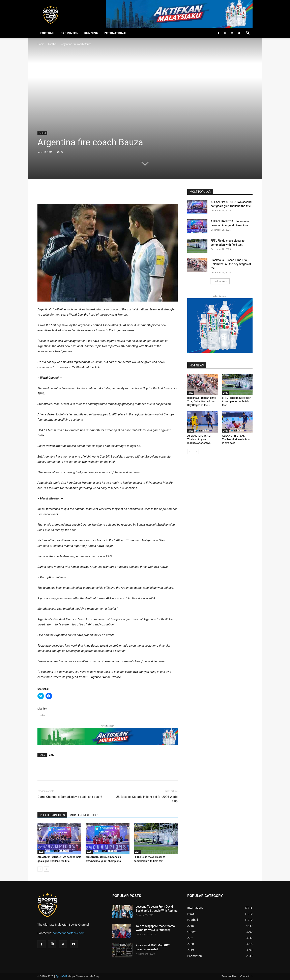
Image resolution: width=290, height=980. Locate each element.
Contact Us (246, 976)
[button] (248, 33)
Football (53, 44)
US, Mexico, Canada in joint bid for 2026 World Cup (147, 799)
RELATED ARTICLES (52, 815)
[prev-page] (40, 869)
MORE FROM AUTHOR (84, 815)
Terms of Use (229, 976)
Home (41, 44)
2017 (52, 755)
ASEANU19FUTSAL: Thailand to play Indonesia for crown (199, 439)
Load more (220, 281)
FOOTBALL (48, 33)
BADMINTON (70, 33)
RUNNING (91, 33)
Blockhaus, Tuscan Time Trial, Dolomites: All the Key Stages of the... (231, 264)
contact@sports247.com (69, 933)
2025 (41, 852)
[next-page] (46, 869)
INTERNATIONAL (115, 33)
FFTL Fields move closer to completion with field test (236, 401)
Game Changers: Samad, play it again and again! (70, 797)
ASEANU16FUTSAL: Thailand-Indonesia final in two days (236, 439)
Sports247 (62, 976)
